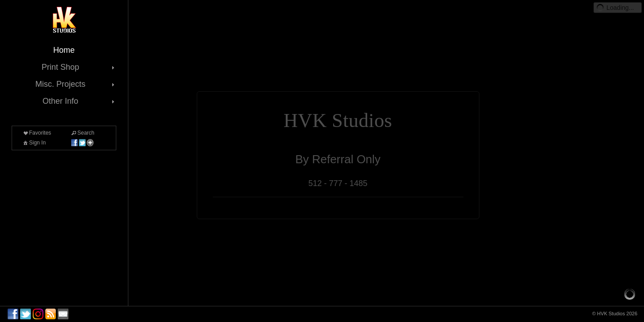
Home (64, 50)
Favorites (36, 133)
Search (82, 133)
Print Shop (79, 67)
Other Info (79, 101)
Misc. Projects (76, 84)
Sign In (34, 143)
